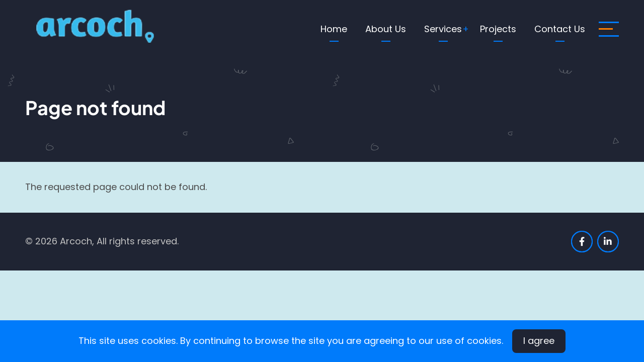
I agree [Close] (539, 341)
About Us (386, 29)
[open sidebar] (609, 29)
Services (443, 29)
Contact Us (560, 29)
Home (334, 29)
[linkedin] (608, 242)
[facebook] (582, 242)
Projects (498, 29)
